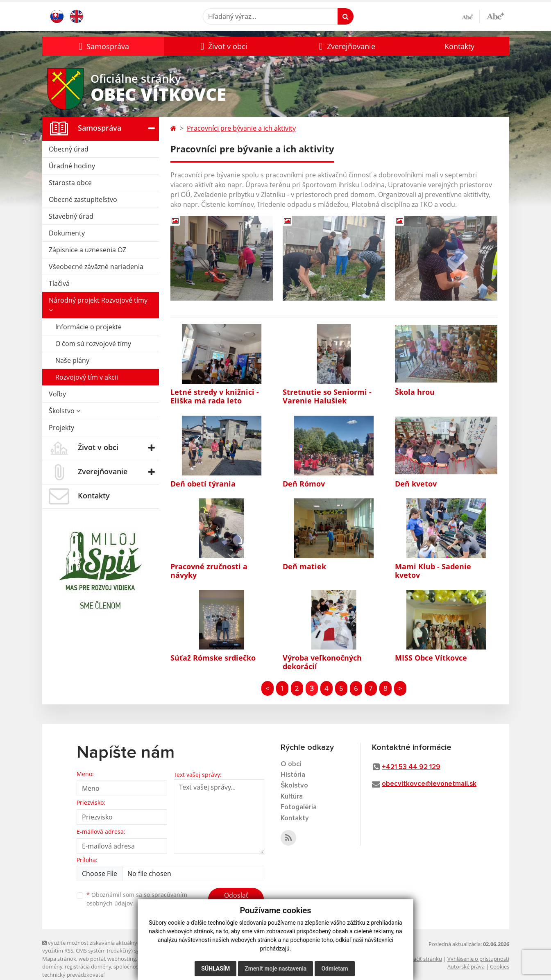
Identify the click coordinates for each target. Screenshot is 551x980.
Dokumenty (67, 233)
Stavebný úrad (71, 216)
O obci (291, 764)
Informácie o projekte (88, 327)
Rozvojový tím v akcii (87, 377)
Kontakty (459, 46)
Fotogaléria (299, 807)
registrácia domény (88, 966)
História (293, 775)
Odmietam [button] (334, 969)
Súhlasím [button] (215, 969)
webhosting (122, 959)
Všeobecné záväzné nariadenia (96, 267)
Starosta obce (70, 183)
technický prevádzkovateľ (73, 975)
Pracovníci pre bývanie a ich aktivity (241, 128)
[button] (103, 46)
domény (52, 966)
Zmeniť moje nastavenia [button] (275, 969)
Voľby (57, 394)
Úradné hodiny (72, 166)
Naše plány (72, 360)
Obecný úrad (69, 149)
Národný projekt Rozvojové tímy (98, 304)
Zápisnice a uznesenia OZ (87, 250)
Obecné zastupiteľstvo (83, 199)
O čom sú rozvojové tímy (93, 344)
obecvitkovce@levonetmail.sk (429, 784)
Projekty (61, 428)
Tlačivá (59, 283)
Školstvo (65, 411)
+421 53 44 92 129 (411, 767)
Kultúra (292, 797)
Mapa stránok (59, 959)
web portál (92, 959)
